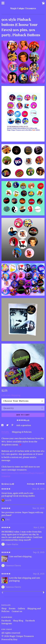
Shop (4, 608)
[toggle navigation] (3, 3)
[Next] (44, 593)
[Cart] (43, 4)
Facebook (6, 621)
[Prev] (2, 593)
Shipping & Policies (22, 432)
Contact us (17, 611)
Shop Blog (18, 621)
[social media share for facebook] (3, 425)
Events (12, 608)
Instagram (7, 623)
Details (5, 432)
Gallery (22, 608)
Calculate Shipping (11, 395)
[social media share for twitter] (8, 425)
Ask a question (24, 425)
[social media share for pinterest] (13, 425)
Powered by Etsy (9, 639)
